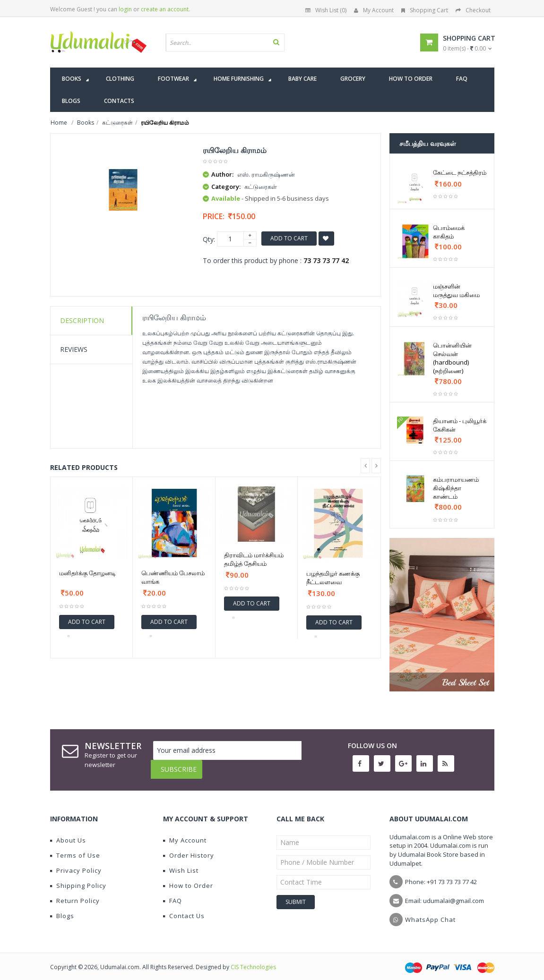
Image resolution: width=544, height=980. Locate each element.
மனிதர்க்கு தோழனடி (87, 573)
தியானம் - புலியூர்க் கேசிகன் (460, 425)
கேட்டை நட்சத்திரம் (460, 172)
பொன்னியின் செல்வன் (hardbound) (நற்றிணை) (452, 358)
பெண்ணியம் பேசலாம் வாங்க (173, 577)
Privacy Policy (76, 863)
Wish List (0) (326, 10)
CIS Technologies (253, 960)
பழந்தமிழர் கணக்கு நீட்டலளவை (333, 578)
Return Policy (75, 894)
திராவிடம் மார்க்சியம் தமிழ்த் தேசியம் (254, 559)
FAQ (173, 894)
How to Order (188, 878)
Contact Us (184, 909)
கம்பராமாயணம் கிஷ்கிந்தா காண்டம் (456, 488)
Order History (189, 848)
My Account (374, 10)
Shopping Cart (425, 10)
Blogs (62, 909)
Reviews (74, 349)
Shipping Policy (78, 878)
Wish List (181, 863)
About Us (68, 833)
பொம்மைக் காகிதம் (449, 232)
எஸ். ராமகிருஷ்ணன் (266, 174)
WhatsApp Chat (430, 912)
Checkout (473, 10)
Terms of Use (75, 848)
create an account (165, 9)
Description (82, 320)
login (125, 9)
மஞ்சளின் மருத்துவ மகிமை (456, 290)
